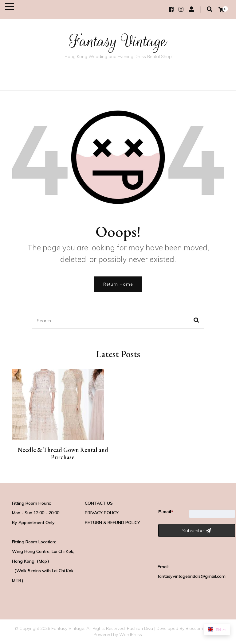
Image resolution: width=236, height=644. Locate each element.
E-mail (165, 512)
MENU (25, 8)
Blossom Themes (203, 628)
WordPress (131, 634)
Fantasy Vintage (118, 41)
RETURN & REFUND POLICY (112, 523)
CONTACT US (99, 503)
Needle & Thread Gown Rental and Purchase (63, 453)
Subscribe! (197, 530)
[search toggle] (210, 9)
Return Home (118, 284)
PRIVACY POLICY (102, 513)
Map (43, 561)
